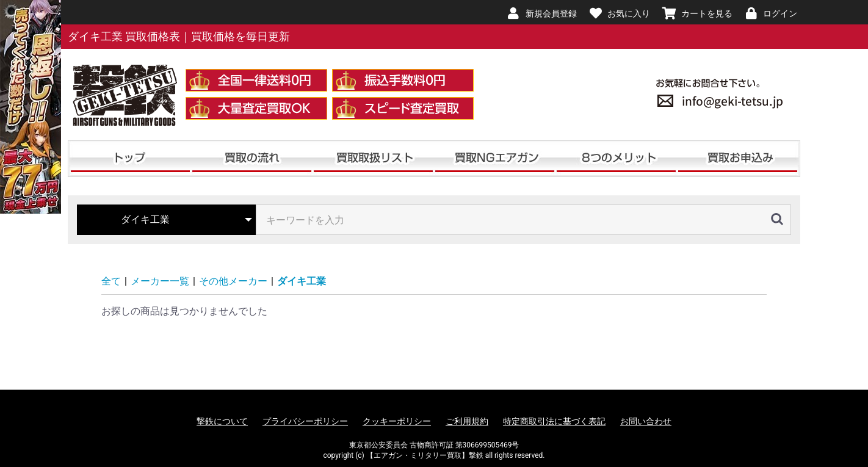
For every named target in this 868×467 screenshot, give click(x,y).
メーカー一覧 (160, 281)
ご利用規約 (467, 421)
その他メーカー (233, 281)
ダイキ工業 (302, 281)
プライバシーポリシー (305, 421)
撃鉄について (222, 421)
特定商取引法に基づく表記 (554, 421)
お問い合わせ (646, 421)
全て (111, 281)
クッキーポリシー (397, 421)
